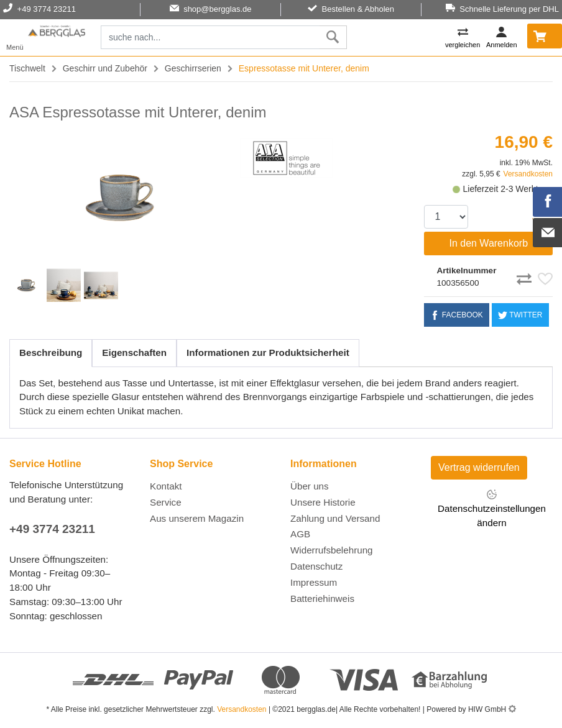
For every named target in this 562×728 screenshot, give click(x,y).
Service (166, 502)
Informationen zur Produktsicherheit (268, 353)
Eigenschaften (134, 353)
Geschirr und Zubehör (105, 68)
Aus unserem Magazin (197, 518)
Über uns (310, 486)
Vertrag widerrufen (479, 467)
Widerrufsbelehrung (332, 550)
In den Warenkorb (488, 243)
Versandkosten (528, 174)
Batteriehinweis (322, 598)
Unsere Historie (323, 502)
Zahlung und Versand (335, 518)
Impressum (314, 582)
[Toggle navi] (15, 38)
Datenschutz (316, 566)
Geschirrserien (193, 68)
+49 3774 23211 (52, 529)
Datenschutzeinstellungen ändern (492, 508)
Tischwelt (27, 68)
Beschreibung (51, 353)
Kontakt (166, 486)
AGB (300, 534)
